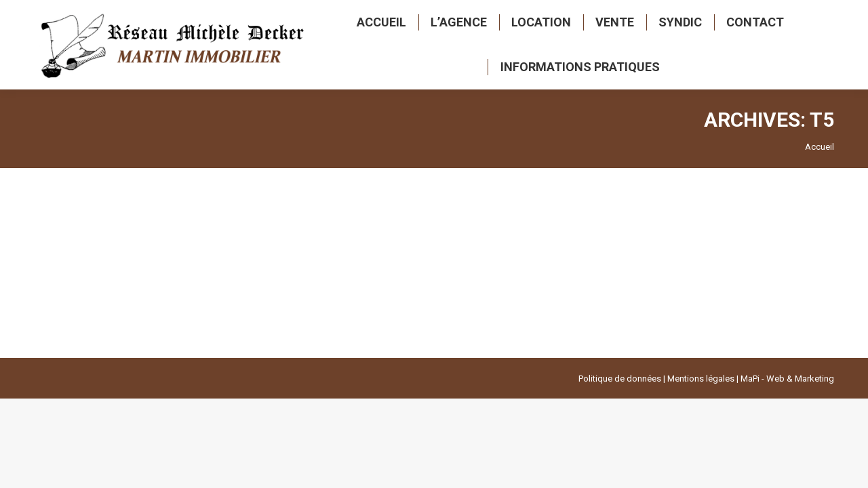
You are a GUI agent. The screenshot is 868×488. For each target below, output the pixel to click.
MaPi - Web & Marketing (787, 379)
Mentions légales (701, 379)
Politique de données (620, 379)
